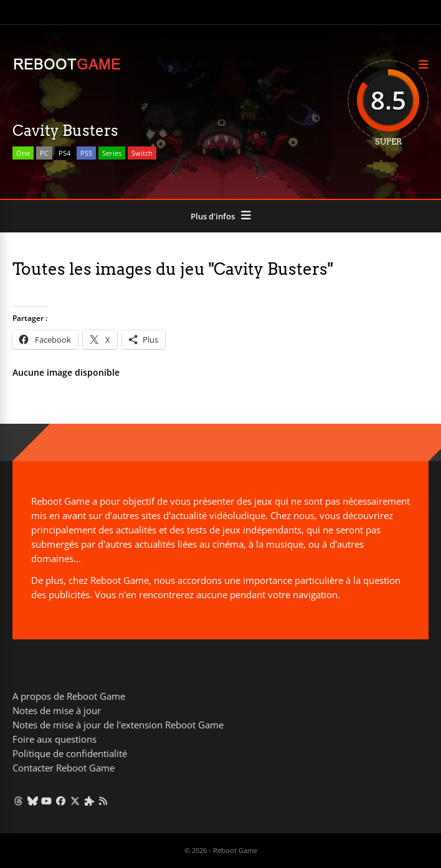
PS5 (86, 153)
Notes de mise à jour (57, 710)
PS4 (64, 153)
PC (44, 153)
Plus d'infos (213, 216)
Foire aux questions (55, 739)
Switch (142, 153)
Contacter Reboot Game (64, 768)
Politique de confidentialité (70, 753)
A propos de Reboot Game (69, 696)
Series (112, 153)
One (23, 153)
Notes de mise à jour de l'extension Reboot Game (118, 725)
